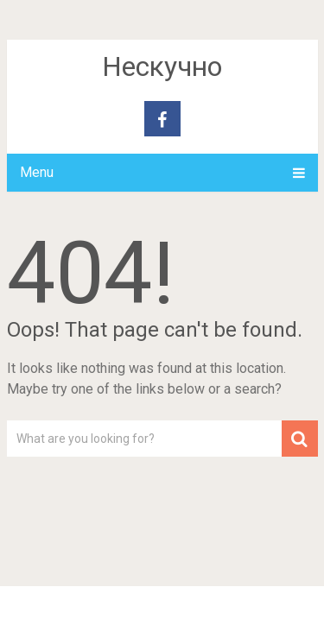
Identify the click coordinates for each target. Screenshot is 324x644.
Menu (37, 172)
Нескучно (162, 66)
